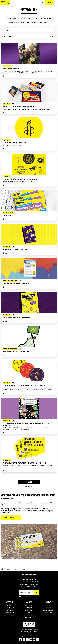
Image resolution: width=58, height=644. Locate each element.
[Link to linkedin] (34, 640)
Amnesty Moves (10, 613)
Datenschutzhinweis (48, 610)
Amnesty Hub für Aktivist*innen (10, 615)
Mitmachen (7, 569)
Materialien (25, 569)
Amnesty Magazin (29, 605)
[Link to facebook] (21, 640)
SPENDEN (49, 2)
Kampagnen (10, 610)
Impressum (48, 608)
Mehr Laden (29, 482)
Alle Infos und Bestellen (11, 518)
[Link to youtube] (31, 640)
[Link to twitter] (27, 640)
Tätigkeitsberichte (29, 617)
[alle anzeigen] (29, 36)
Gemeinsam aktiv (16, 569)
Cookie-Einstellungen (29, 615)
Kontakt (48, 605)
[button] (29, 59)
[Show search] (43, 2)
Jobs (29, 613)
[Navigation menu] (56, 2)
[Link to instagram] (24, 640)
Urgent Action (10, 605)
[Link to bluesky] (37, 640)
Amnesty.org (48, 613)
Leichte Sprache (29, 610)
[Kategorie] (29, 30)
